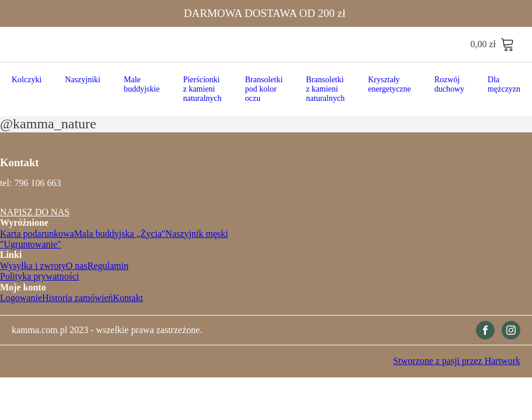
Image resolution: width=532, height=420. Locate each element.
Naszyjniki (83, 80)
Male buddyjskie (142, 84)
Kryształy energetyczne (390, 84)
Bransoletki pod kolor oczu (264, 89)
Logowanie (21, 298)
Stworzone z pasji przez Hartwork (457, 361)
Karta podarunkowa (37, 234)
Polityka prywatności (40, 276)
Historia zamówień (77, 298)
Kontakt (128, 298)
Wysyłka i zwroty (33, 266)
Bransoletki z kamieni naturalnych (325, 89)
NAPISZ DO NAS (35, 212)
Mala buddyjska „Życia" (120, 234)
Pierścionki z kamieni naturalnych (202, 89)
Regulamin (108, 266)
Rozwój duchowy (449, 84)
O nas (77, 266)
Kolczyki (27, 80)
